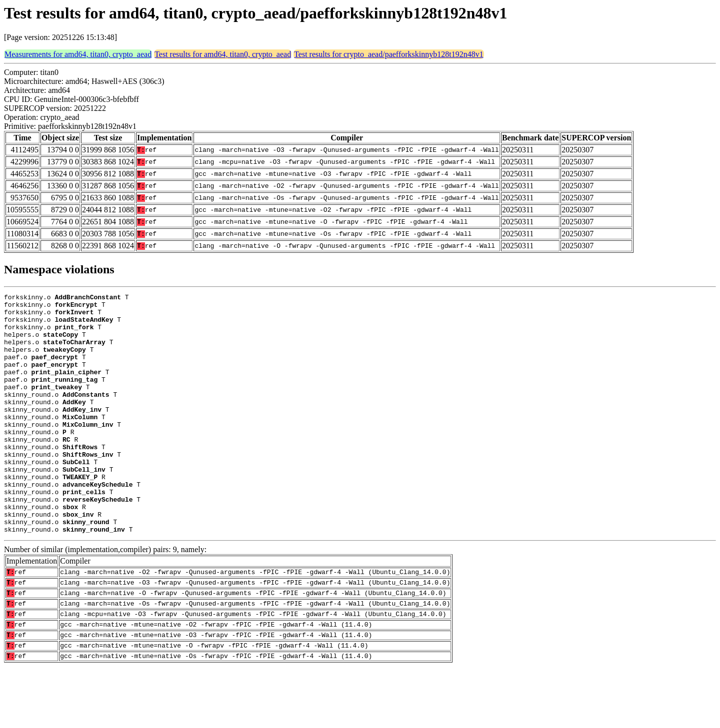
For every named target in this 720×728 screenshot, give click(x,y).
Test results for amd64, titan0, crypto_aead (223, 54)
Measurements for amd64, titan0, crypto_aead (78, 54)
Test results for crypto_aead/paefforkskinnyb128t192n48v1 (389, 54)
